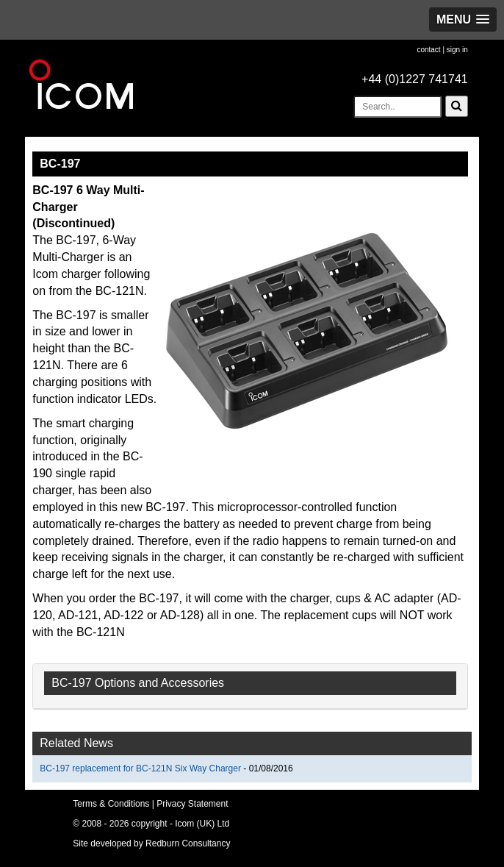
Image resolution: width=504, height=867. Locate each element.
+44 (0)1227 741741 (415, 79)
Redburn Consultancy (188, 843)
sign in (457, 50)
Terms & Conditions (111, 804)
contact (428, 50)
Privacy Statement (192, 804)
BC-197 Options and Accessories (138, 683)
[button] (463, 19)
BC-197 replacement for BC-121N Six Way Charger (141, 768)
